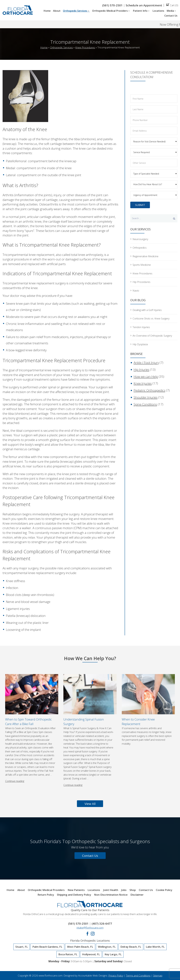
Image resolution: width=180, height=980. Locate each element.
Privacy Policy (116, 976)
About (57, 11)
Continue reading (15, 781)
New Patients (76, 890)
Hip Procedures (141, 282)
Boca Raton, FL (68, 954)
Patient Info (141, 11)
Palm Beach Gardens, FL (47, 947)
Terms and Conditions (138, 976)
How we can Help (146, 376)
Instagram (93, 934)
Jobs (124, 890)
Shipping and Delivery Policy (74, 895)
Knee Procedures (85, 47)
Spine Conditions (145, 404)
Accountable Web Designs (93, 976)
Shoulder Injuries (146, 397)
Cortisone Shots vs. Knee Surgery (151, 318)
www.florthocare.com (51, 976)
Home (47, 11)
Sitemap (158, 976)
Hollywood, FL (91, 954)
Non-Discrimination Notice (111, 895)
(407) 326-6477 (102, 923)
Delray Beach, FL (131, 947)
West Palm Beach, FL (80, 947)
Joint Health (111, 890)
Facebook (87, 934)
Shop (133, 890)
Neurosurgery (140, 239)
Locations (158, 11)
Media (172, 11)
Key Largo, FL (113, 954)
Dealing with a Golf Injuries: (147, 310)
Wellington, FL (107, 947)
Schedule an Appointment (144, 5)
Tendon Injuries (141, 327)
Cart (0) (172, 5)
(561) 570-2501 (112, 5)
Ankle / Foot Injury (146, 363)
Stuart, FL (22, 947)
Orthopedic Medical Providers (111, 11)
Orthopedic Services (76, 11)
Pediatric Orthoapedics (149, 390)
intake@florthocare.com (90, 928)
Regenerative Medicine (145, 256)
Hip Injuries (141, 370)
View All (90, 804)
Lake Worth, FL (155, 947)
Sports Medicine (142, 265)
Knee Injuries (143, 383)
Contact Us (171, 16)
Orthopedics (140, 248)
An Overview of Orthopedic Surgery (152, 336)
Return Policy (46, 895)
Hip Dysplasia (140, 344)
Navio (136, 291)
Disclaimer (137, 895)
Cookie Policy (164, 890)
